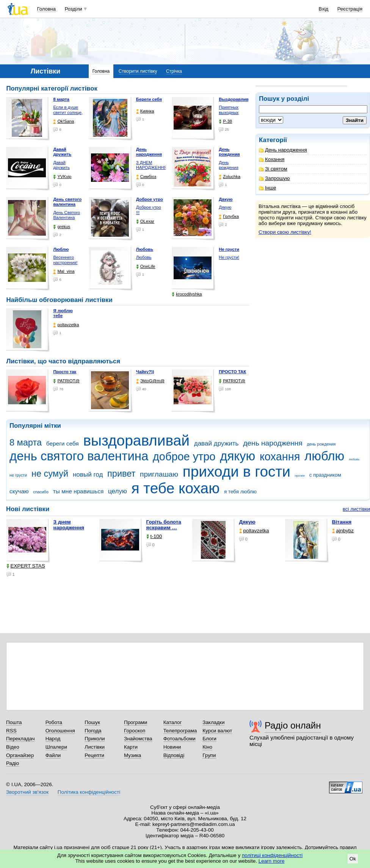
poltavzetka (66, 325)
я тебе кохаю (176, 488)
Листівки (95, 747)
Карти (131, 747)
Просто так (65, 372)
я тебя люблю (240, 492)
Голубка (229, 217)
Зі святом (273, 169)
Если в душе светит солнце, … (68, 112)
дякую (238, 456)
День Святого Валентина (67, 215)
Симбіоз (146, 177)
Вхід (324, 9)
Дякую (225, 207)
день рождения (321, 444)
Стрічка (174, 71)
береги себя (63, 443)
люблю (324, 456)
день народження (273, 443)
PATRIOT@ (66, 381)
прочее (300, 476)
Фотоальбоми (180, 739)
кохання (280, 457)
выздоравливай (136, 440)
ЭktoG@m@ (150, 381)
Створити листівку (138, 71)
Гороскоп (135, 731)
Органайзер (20, 755)
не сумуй (50, 474)
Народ (53, 739)
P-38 (225, 121)
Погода (93, 731)
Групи (209, 755)
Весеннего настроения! (65, 260)
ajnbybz (343, 531)
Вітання (342, 522)
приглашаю (159, 474)
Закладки (213, 722)
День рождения (228, 165)
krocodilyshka (187, 294)
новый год (88, 475)
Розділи (74, 9)
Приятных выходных (229, 110)
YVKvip (62, 177)
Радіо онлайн (293, 725)
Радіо (13, 763)
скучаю (19, 491)
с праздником (325, 475)
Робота (54, 722)
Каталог (173, 722)
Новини (172, 747)
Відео (13, 747)
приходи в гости (237, 472)
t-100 (154, 536)
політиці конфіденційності (272, 855)
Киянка (145, 111)
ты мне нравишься (78, 491)
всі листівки (356, 509)
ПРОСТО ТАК (232, 372)
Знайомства (138, 739)
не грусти (18, 475)
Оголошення (60, 731)
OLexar (145, 221)
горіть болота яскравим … (164, 525)
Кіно (207, 747)
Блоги (209, 739)
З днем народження (69, 525)
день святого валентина (79, 456)
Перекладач (20, 739)
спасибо (41, 492)
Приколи (95, 739)
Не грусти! (229, 257)
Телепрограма (180, 731)
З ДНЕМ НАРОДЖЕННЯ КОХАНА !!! (152, 168)
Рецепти (94, 755)
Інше (267, 188)
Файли (53, 755)
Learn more (272, 861)
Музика (132, 755)
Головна (46, 9)
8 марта (26, 443)
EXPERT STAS (26, 566)
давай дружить (216, 443)
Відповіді (174, 755)
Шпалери (56, 747)
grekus (62, 227)
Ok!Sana (63, 121)
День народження (283, 150)
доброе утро (184, 457)
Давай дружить (61, 165)
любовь (354, 459)
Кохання (272, 159)
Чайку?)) (145, 372)
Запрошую (274, 178)
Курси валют (217, 731)
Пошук (92, 722)
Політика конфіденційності (89, 792)
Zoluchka (230, 177)
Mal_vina (64, 271)
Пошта (14, 722)
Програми (136, 722)
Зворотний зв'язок (27, 792)
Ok (353, 859)
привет (121, 474)
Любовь (144, 257)
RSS (11, 731)
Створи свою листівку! (285, 232)
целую (118, 491)
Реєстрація (350, 9)
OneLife (146, 267)
